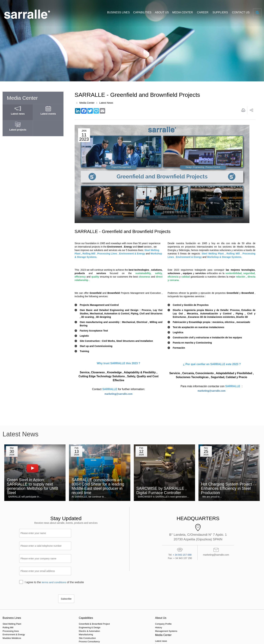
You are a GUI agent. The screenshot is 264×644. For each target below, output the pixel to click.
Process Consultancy (54, 617)
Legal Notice (89, 637)
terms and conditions (54, 558)
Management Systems (96, 607)
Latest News (107, 103)
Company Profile (94, 600)
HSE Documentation (220, 607)
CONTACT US (241, 12)
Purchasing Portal (218, 603)
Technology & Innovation (56, 621)
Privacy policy (61, 637)
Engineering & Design (55, 603)
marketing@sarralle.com (118, 394)
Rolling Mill (8, 603)
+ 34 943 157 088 (182, 555)
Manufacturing (51, 610)
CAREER (203, 12)
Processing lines (11, 607)
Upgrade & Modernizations (57, 624)
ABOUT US (162, 12)
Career (213, 600)
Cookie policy (75, 637)
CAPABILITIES (142, 12)
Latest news (133, 600)
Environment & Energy (14, 610)
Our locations (175, 600)
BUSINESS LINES (119, 12)
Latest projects (134, 607)
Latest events (133, 603)
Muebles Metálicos (12, 614)
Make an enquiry (177, 603)
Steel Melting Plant (12, 600)
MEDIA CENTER (183, 12)
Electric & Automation (55, 607)
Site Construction (52, 614)
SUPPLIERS (220, 12)
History (89, 603)
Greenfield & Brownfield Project (59, 600)
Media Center (87, 103)
